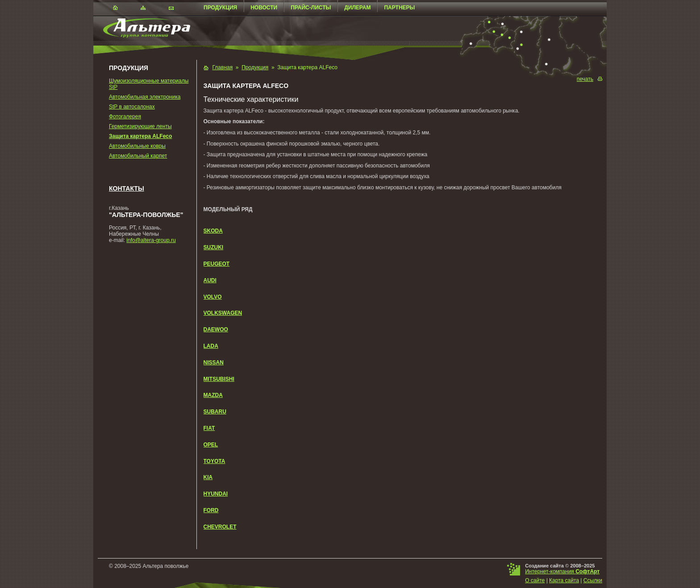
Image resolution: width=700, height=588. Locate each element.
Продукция (220, 8)
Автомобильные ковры (137, 146)
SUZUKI (214, 247)
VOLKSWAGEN (223, 313)
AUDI (210, 280)
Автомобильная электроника (145, 97)
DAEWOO (216, 329)
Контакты (127, 188)
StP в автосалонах (132, 107)
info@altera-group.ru (151, 240)
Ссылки (593, 580)
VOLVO (213, 297)
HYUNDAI (216, 494)
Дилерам (357, 8)
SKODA (213, 231)
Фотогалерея (125, 117)
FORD (211, 510)
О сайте (535, 580)
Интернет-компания (562, 571)
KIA (208, 477)
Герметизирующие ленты (140, 126)
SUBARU (215, 412)
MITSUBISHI (219, 379)
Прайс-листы (311, 8)
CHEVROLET (220, 527)
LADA (211, 346)
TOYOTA (215, 461)
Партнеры (399, 8)
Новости (264, 8)
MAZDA (213, 395)
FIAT (209, 428)
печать (585, 79)
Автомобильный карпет (138, 156)
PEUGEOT (217, 264)
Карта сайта (564, 580)
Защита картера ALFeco (140, 136)
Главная (223, 67)
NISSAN (214, 363)
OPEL (211, 445)
